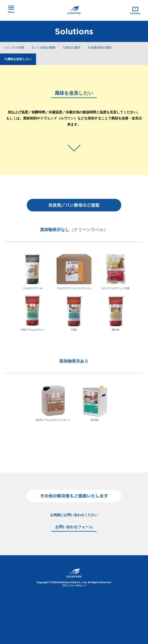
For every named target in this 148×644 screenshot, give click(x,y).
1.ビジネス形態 (14, 48)
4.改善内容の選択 (100, 48)
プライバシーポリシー (74, 586)
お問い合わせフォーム (74, 527)
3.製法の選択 (72, 48)
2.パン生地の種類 (44, 48)
